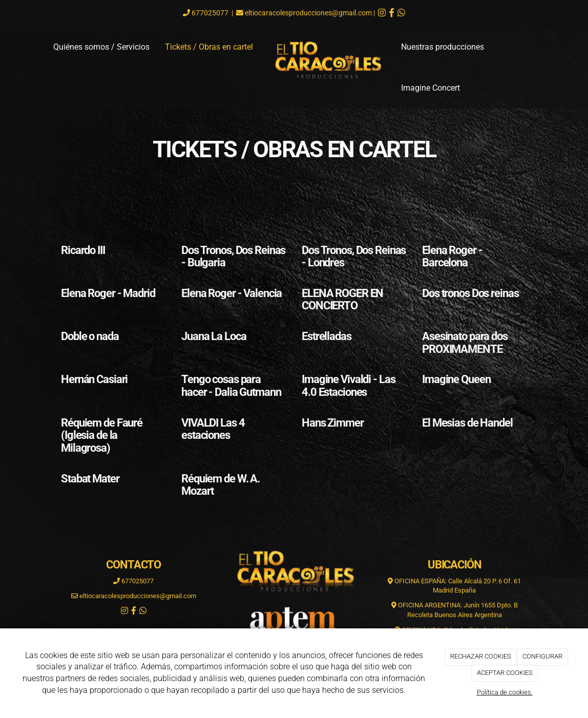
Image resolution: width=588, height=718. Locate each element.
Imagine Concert (430, 88)
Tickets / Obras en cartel (209, 47)
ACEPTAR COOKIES (505, 673)
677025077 (209, 13)
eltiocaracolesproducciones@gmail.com (308, 13)
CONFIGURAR (542, 656)
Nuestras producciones (443, 47)
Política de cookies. (505, 692)
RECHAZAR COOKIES (481, 656)
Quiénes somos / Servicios (101, 47)
